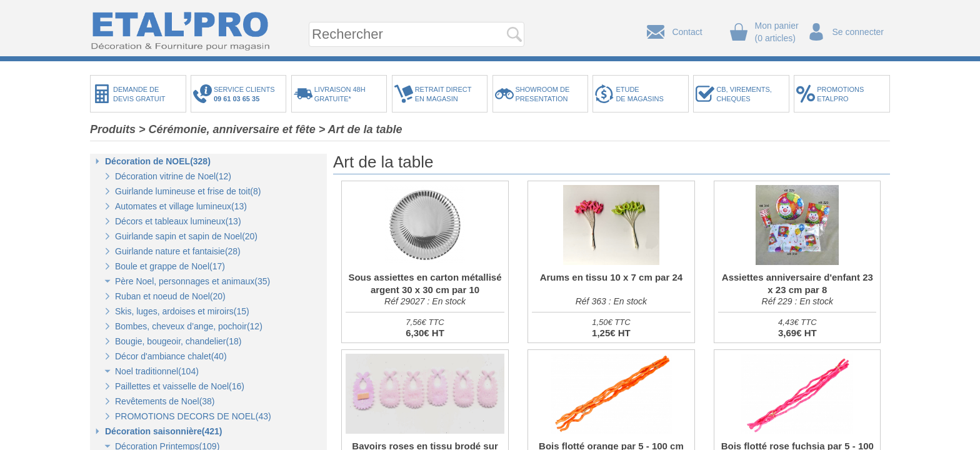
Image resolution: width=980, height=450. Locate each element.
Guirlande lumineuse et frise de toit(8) (188, 191)
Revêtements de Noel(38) (165, 401)
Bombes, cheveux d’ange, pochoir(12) (189, 326)
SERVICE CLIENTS (246, 94)
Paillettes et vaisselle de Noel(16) (180, 386)
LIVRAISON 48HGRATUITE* (340, 94)
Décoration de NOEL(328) (158, 161)
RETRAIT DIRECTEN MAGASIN (443, 94)
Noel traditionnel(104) (157, 371)
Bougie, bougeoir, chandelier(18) (178, 341)
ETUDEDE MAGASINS (639, 94)
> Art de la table (361, 129)
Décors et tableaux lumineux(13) (178, 221)
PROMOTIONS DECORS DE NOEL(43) (193, 416)
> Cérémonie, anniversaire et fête (227, 129)
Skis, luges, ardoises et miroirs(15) (182, 311)
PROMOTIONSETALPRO (840, 94)
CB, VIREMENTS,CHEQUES (744, 94)
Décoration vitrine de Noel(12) (173, 176)
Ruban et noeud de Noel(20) (170, 296)
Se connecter (858, 32)
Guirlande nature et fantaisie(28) (178, 251)
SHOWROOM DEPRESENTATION (543, 94)
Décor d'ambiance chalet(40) (171, 356)
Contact (687, 32)
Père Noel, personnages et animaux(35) (192, 281)
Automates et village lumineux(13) (181, 206)
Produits (113, 129)
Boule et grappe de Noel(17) (170, 266)
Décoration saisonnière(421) (164, 431)
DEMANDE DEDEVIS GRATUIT (139, 94)
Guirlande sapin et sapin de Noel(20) (186, 236)
